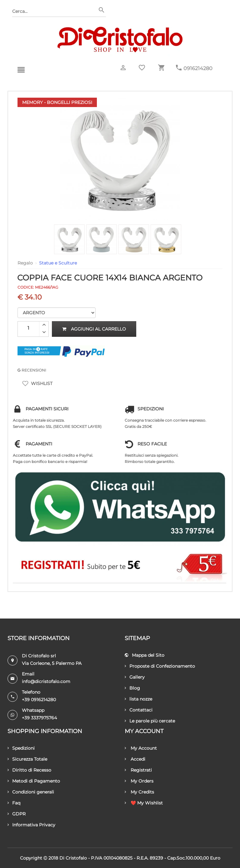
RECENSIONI (32, 370)
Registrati (138, 770)
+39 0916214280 (39, 700)
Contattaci (139, 710)
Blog (132, 688)
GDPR (17, 814)
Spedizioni (21, 748)
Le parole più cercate (150, 721)
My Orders (139, 781)
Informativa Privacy (31, 825)
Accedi (135, 759)
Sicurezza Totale (27, 759)
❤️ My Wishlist (144, 803)
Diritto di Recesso (29, 770)
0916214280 (198, 68)
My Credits (139, 792)
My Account (141, 748)
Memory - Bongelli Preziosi (57, 102)
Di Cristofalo (73, 858)
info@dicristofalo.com (46, 681)
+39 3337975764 (39, 718)
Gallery (135, 677)
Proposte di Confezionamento (160, 666)
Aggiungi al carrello (94, 329)
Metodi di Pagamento (34, 781)
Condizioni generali (31, 792)
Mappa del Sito (145, 655)
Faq (14, 803)
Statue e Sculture (58, 263)
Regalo (25, 263)
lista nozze (138, 699)
